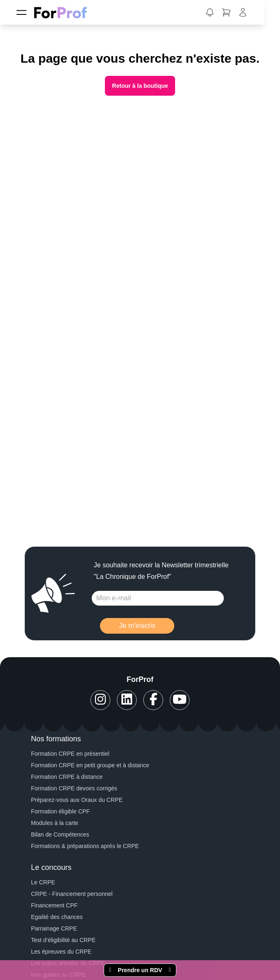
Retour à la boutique (140, 86)
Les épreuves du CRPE (61, 952)
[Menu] (21, 12)
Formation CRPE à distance (67, 777)
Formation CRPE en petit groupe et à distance (90, 765)
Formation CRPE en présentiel (70, 754)
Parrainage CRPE (54, 928)
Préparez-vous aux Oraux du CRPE (77, 800)
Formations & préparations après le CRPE (85, 846)
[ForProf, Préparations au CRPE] (65, 13)
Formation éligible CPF (60, 811)
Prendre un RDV (140, 970)
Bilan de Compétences (60, 834)
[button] (210, 12)
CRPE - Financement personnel (72, 894)
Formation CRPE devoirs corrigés (74, 788)
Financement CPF (54, 905)
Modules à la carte (55, 823)
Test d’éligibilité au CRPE (63, 940)
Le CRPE (43, 882)
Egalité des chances (57, 917)
